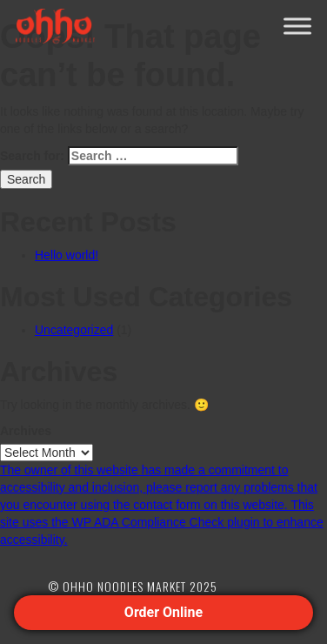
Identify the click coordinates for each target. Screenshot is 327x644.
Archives (26, 431)
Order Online (163, 612)
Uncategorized (74, 330)
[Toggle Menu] (297, 26)
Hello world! (67, 255)
